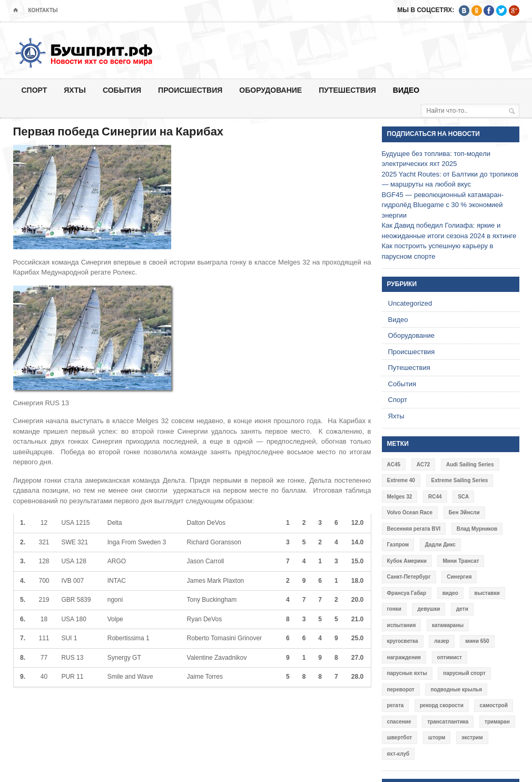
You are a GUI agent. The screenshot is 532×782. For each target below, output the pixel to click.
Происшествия (190, 90)
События (122, 90)
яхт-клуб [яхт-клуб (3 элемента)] (398, 754)
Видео (406, 90)
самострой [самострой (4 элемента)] (493, 705)
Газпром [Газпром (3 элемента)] (398, 545)
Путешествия (347, 90)
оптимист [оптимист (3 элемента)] (450, 657)
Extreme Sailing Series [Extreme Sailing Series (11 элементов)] (460, 480)
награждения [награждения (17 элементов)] (404, 657)
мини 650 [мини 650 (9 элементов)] (477, 641)
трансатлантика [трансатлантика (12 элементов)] (448, 722)
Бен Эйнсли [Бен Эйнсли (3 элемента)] (464, 512)
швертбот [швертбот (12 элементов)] (400, 737)
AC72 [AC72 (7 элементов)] (423, 465)
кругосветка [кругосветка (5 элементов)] (403, 641)
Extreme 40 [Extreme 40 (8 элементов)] (401, 480)
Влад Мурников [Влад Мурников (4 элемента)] (477, 529)
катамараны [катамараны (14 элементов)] (448, 625)
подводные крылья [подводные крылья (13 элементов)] (456, 690)
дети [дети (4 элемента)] (462, 609)
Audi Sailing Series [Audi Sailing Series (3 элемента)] (470, 465)
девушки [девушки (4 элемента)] (428, 609)
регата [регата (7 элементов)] (396, 705)
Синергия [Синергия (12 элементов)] (459, 577)
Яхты (75, 90)
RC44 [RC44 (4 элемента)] (435, 497)
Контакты (43, 10)
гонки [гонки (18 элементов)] (394, 609)
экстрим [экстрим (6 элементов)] (472, 737)
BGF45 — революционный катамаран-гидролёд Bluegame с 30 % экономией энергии (443, 205)
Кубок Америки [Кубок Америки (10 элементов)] (407, 561)
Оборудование (270, 90)
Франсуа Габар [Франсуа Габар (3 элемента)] (407, 593)
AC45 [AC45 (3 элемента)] (394, 465)
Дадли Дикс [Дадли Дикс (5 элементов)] (440, 545)
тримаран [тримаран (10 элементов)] (497, 722)
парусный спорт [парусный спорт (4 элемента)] (464, 673)
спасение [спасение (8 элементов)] (399, 722)
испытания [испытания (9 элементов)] (402, 625)
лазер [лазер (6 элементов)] (442, 641)
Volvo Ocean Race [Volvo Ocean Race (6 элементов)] (410, 512)
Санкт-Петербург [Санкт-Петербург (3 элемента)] (409, 577)
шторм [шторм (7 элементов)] (437, 737)
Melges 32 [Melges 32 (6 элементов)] (400, 497)
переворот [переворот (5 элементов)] (401, 690)
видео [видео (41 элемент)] (450, 593)
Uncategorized (410, 303)
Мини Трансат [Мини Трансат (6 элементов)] (461, 561)
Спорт (35, 90)
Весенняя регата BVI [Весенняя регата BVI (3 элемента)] (414, 529)
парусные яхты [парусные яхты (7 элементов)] (407, 673)
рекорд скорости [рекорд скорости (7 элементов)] (442, 705)
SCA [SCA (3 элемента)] (463, 497)
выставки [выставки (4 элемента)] (487, 593)
